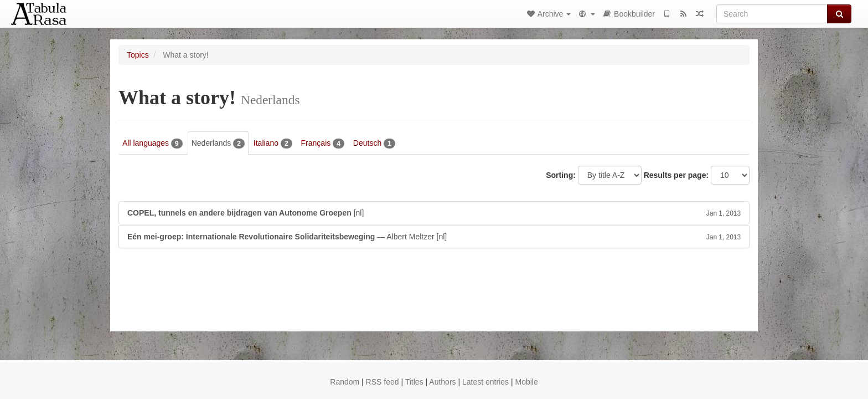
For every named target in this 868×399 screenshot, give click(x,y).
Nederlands (218, 144)
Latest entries (485, 382)
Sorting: (561, 175)
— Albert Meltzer (434, 237)
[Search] (772, 14)
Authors (442, 382)
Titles (414, 382)
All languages (153, 144)
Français (323, 144)
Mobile (526, 382)
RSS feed (383, 382)
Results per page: (676, 175)
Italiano (273, 144)
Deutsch (374, 144)
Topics (138, 55)
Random (345, 382)
